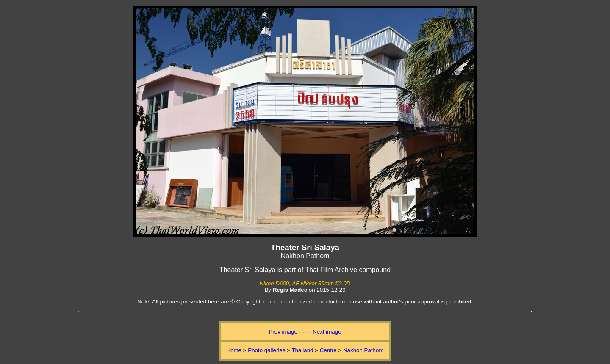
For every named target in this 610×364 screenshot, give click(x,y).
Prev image (284, 332)
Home (234, 350)
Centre (328, 350)
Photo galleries (266, 350)
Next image (327, 332)
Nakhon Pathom (363, 350)
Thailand (302, 350)
